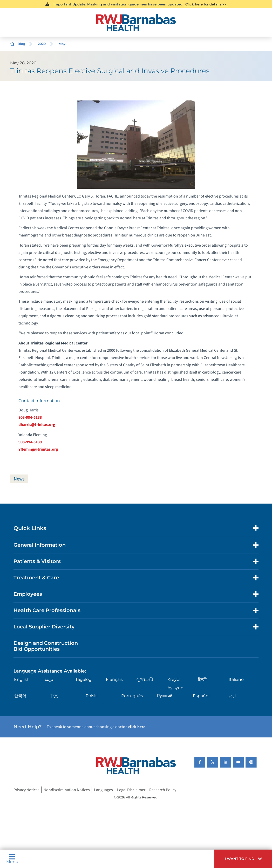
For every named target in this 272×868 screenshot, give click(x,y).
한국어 (20, 696)
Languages (103, 790)
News (19, 479)
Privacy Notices (26, 790)
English (22, 679)
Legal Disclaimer (131, 790)
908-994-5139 (30, 442)
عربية (49, 679)
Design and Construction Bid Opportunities (46, 646)
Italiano (236, 679)
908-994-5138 (30, 417)
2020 (42, 44)
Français (114, 679)
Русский (165, 696)
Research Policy (163, 790)
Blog (21, 44)
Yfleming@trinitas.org (38, 449)
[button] (243, 859)
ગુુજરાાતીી (145, 679)
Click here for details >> (206, 4)
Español (201, 696)
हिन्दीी (202, 679)
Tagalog (83, 679)
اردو (232, 696)
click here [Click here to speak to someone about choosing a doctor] (137, 727)
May (62, 44)
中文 (54, 696)
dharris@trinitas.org (37, 425)
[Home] (136, 22)
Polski (92, 696)
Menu (12, 859)
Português (132, 696)
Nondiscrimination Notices (67, 790)
